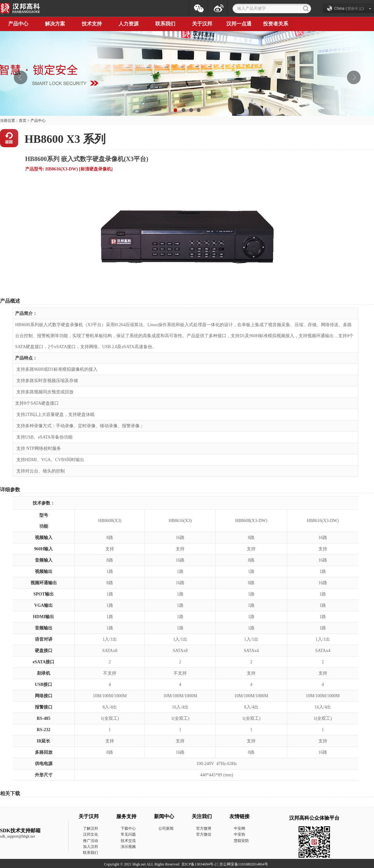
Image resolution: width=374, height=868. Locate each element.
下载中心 (128, 828)
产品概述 (10, 301)
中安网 (239, 828)
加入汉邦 (91, 847)
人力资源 (129, 24)
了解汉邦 (91, 828)
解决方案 (55, 24)
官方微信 (204, 834)
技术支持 (92, 24)
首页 (23, 121)
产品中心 (38, 121)
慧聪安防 (241, 841)
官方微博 (204, 828)
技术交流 (128, 841)
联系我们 (165, 24)
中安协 (239, 834)
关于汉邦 (202, 24)
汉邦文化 (91, 834)
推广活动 (91, 841)
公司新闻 (166, 828)
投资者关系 (276, 24)
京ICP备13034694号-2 (199, 864)
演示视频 (128, 847)
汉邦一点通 (239, 24)
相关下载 (10, 793)
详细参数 (10, 490)
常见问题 (128, 834)
